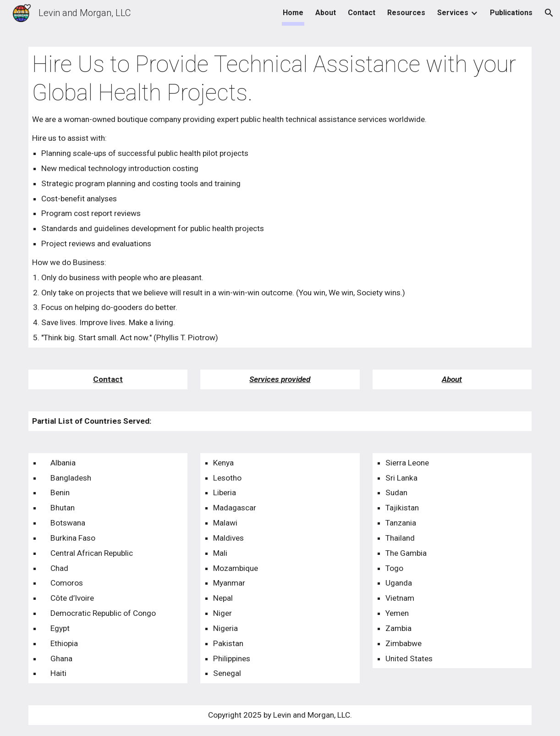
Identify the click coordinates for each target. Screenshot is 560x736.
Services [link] (453, 13)
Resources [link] (406, 13)
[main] (280, 197)
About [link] (326, 13)
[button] (549, 13)
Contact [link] (362, 13)
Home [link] (293, 13)
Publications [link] (511, 13)
